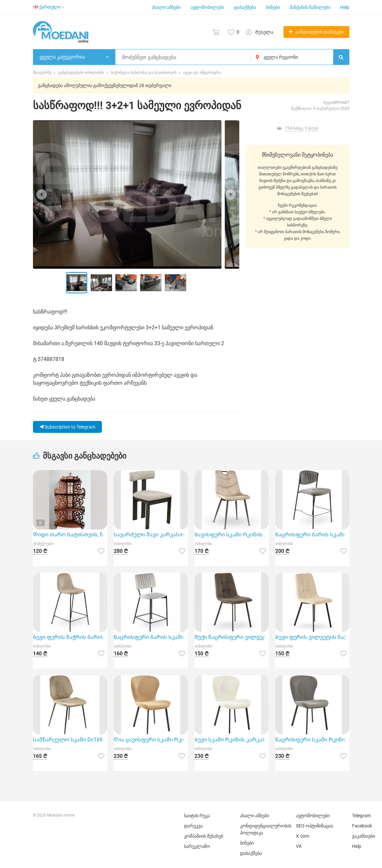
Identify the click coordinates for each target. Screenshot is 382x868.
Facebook (362, 826)
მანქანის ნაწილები (310, 7)
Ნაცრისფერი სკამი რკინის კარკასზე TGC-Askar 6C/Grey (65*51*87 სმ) (312, 740)
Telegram (361, 816)
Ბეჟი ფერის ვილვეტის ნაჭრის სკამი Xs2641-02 (312, 637)
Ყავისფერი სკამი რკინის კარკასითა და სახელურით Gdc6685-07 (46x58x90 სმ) (232, 535)
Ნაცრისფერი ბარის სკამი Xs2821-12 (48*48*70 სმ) (312, 535)
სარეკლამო (197, 846)
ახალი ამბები (166, 7)
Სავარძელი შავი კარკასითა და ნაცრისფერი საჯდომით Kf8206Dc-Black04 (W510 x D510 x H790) (151, 535)
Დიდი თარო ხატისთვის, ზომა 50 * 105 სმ (70, 535)
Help (345, 7)
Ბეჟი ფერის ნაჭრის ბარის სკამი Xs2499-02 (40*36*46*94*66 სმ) (70, 637)
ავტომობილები (207, 7)
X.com (303, 836)
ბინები (273, 7)
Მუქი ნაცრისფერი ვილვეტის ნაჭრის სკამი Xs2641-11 (232, 637)
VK (299, 846)
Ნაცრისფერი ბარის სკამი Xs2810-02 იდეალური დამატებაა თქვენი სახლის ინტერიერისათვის (151, 637)
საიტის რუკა (197, 816)
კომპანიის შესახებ (204, 836)
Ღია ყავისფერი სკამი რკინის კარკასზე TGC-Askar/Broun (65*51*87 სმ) (151, 740)
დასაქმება (245, 7)
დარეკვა (193, 826)
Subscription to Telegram (67, 427)
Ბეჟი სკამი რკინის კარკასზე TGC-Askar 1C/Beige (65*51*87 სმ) (232, 740)
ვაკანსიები (364, 836)
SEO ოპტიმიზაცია (315, 826)
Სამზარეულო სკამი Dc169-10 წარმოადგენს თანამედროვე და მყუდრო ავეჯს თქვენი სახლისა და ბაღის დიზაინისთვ (70, 740)
